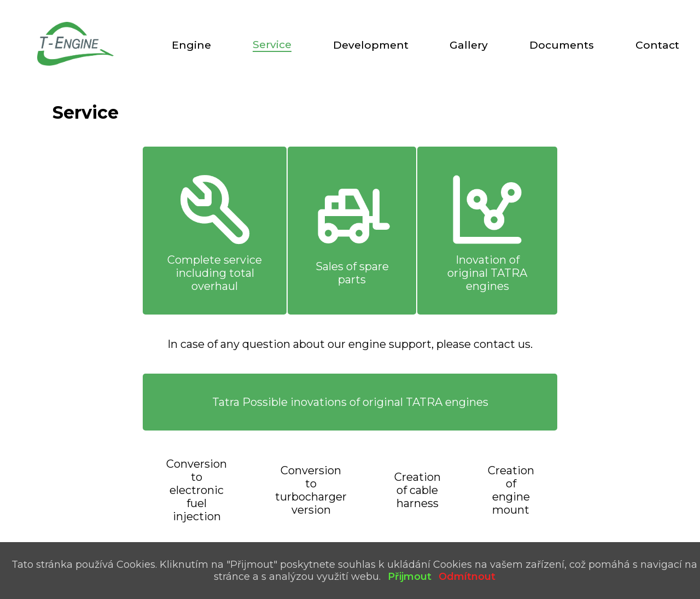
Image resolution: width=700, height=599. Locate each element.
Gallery (469, 45)
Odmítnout (467, 577)
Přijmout (410, 577)
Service (272, 44)
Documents (562, 45)
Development (371, 45)
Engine (191, 45)
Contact (657, 45)
